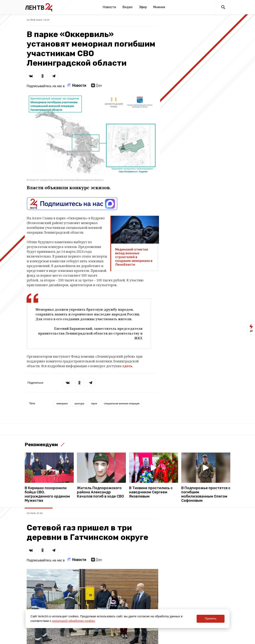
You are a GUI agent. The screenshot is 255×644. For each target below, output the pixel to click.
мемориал (62, 404)
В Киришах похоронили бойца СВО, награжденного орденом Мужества (47, 494)
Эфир (143, 7)
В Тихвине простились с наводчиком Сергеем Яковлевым (151, 492)
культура (79, 404)
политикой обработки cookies (73, 621)
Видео (127, 7)
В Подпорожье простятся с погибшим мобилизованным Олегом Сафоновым (206, 494)
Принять (211, 618)
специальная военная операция (122, 404)
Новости (109, 7)
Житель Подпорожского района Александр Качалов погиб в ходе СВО (100, 492)
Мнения (159, 7)
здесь (127, 366)
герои (94, 404)
